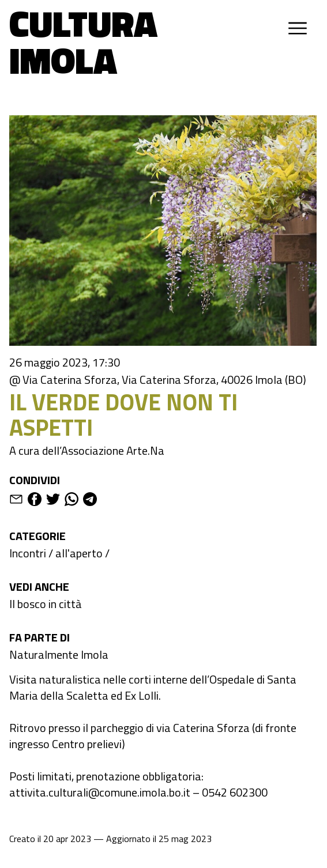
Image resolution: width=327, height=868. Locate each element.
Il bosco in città (46, 604)
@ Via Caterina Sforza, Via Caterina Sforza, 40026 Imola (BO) (158, 380)
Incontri (28, 553)
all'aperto (79, 553)
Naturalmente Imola (59, 654)
